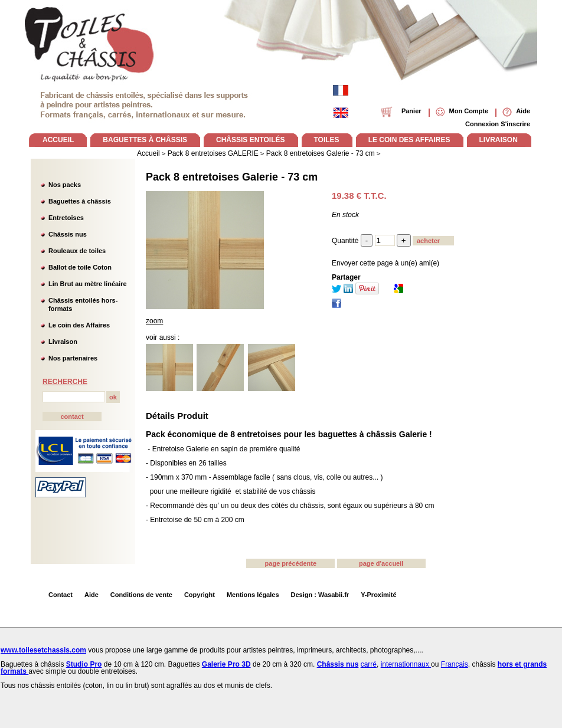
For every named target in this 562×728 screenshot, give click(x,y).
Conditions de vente (141, 595)
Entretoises (66, 218)
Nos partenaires (73, 358)
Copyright (200, 595)
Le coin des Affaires (79, 325)
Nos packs (65, 185)
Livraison (63, 342)
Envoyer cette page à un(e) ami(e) (385, 263)
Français (455, 664)
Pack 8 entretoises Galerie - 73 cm (232, 177)
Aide (92, 595)
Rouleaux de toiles (77, 251)
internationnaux (406, 664)
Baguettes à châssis (80, 201)
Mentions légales (253, 595)
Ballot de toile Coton (80, 267)
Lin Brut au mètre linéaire (88, 284)
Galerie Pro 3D (226, 664)
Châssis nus (68, 234)
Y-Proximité (379, 595)
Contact (61, 595)
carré (369, 664)
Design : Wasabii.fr (320, 595)
